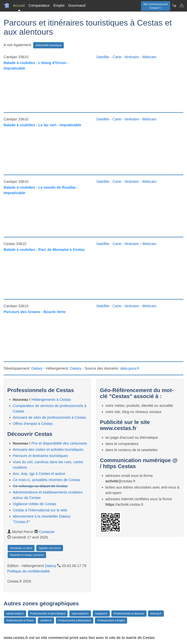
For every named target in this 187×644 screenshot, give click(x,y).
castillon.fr (46, 620)
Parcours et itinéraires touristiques (40, 456)
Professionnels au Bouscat (129, 614)
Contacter (47, 532)
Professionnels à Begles (111, 620)
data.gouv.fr (130, 368)
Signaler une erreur (50, 548)
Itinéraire (132, 57)
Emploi (59, 5)
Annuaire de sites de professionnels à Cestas (49, 417)
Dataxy (37, 368)
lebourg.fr (156, 614)
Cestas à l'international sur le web (40, 510)
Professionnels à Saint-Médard (48, 614)
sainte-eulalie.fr (15, 614)
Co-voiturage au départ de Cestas (40, 486)
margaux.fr (101, 614)
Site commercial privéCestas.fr (156, 6)
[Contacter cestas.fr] (182, 5)
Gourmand (77, 5)
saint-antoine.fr (80, 614)
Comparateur (39, 5)
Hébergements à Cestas (51, 400)
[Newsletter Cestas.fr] (174, 5)
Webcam (149, 57)
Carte (117, 57)
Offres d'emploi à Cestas (33, 424)
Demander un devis (21, 548)
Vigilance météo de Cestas (35, 504)
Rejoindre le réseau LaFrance (27, 555)
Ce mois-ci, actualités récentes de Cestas (46, 480)
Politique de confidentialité (28, 571)
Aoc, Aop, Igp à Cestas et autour (39, 474)
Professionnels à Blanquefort (75, 620)
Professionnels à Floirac (20, 620)
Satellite (103, 57)
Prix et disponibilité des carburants (59, 443)
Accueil (19, 5)
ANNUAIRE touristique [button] (48, 45)
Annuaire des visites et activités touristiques (48, 450)
